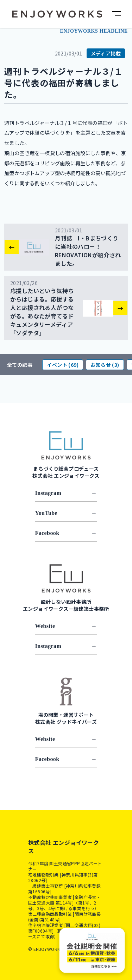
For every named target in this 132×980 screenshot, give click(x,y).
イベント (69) (63, 365)
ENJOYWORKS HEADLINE (94, 31)
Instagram (66, 493)
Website (66, 626)
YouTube (66, 513)
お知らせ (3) (105, 365)
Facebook (66, 533)
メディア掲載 (106, 53)
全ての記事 (20, 365)
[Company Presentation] (92, 950)
